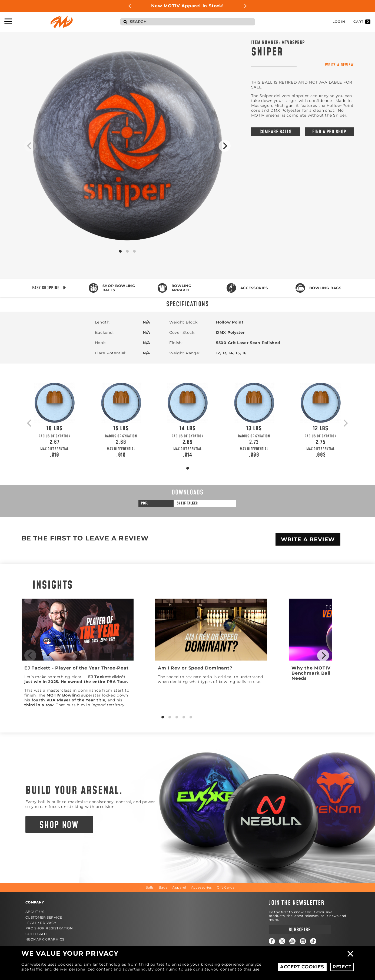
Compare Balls (276, 132)
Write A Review (308, 539)
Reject (342, 967)
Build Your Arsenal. (74, 791)
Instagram (303, 941)
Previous (131, 6)
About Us (35, 912)
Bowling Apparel (181, 288)
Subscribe (300, 930)
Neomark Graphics (45, 939)
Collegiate (37, 934)
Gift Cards (226, 887)
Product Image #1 (127, 146)
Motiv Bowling (62, 22)
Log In (339, 22)
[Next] (225, 146)
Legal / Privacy (41, 923)
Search (125, 22)
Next (244, 6)
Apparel (179, 887)
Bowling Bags (325, 288)
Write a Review (339, 65)
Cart (362, 22)
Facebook (272, 941)
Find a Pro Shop (329, 132)
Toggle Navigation (8, 21)
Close (350, 954)
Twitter (282, 941)
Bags (163, 887)
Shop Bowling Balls (119, 288)
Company (35, 902)
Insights (53, 585)
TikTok (313, 941)
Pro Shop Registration (49, 928)
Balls (150, 887)
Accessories (254, 288)
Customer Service (44, 917)
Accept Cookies (302, 967)
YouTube (292, 941)
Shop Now (59, 825)
